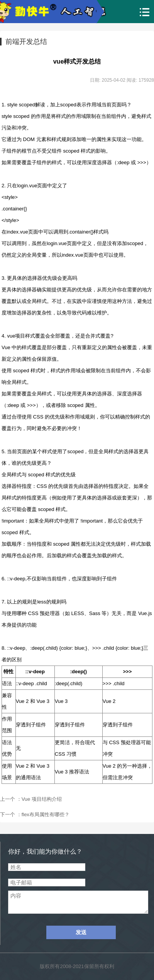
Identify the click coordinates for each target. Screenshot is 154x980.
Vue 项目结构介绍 (42, 799)
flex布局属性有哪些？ (46, 814)
